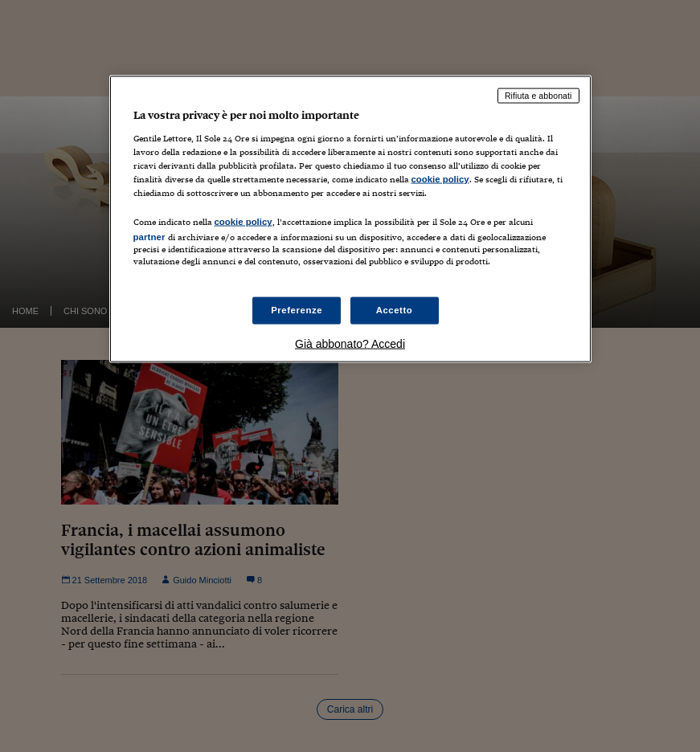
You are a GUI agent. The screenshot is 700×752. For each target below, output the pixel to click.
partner (149, 237)
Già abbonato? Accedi (350, 343)
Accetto (395, 309)
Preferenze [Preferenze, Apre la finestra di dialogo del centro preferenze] (297, 309)
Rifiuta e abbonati (538, 96)
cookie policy (440, 179)
